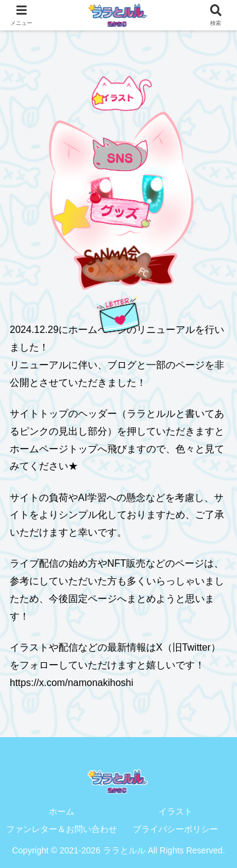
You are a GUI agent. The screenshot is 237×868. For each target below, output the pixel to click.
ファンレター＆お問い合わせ (62, 829)
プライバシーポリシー (175, 829)
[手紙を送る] (119, 314)
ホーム (62, 811)
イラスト (175, 811)
